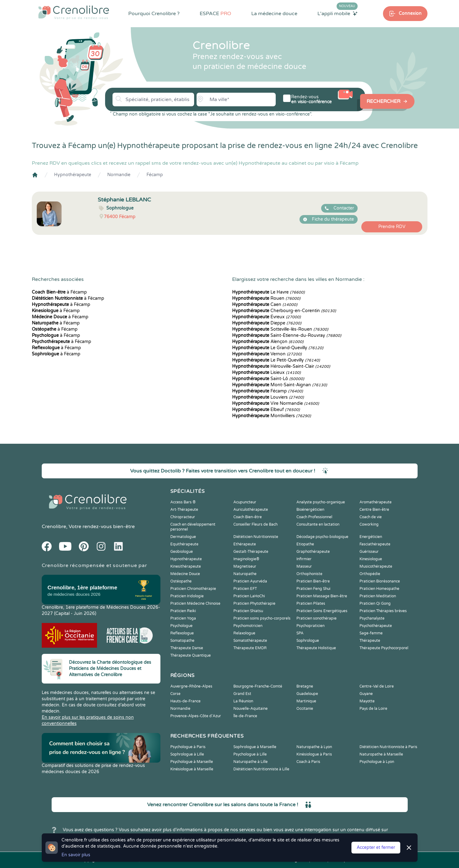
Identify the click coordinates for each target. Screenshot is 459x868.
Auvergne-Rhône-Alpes (191, 686)
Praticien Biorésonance (380, 581)
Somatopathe (182, 641)
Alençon (268, 342)
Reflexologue (182, 633)
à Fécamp (59, 292)
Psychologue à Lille (250, 754)
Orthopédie (370, 574)
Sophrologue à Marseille (255, 747)
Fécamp (155, 175)
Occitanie (305, 709)
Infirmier (304, 559)
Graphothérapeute (313, 552)
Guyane (366, 694)
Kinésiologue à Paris (314, 754)
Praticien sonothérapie (317, 618)
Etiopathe (305, 544)
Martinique (306, 701)
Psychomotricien (248, 626)
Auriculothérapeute (251, 510)
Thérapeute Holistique (316, 648)
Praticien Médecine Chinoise (195, 603)
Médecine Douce (185, 574)
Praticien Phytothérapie (254, 603)
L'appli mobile (338, 13)
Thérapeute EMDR (250, 648)
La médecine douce (274, 14)
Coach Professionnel (314, 517)
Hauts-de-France (185, 701)
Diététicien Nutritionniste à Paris (388, 747)
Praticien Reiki (183, 611)
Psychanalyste (372, 618)
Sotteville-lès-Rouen (280, 329)
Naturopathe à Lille (251, 762)
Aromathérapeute (376, 502)
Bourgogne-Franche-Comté (258, 686)
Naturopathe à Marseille (381, 754)
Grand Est (242, 694)
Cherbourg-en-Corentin (284, 311)
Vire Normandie (276, 403)
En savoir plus (76, 855)
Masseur (304, 566)
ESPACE (215, 14)
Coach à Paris (308, 762)
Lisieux (266, 373)
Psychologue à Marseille (192, 762)
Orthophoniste (309, 574)
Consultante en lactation (318, 524)
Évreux (266, 317)
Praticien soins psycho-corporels (262, 618)
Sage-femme (371, 633)
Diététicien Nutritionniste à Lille (261, 769)
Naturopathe (245, 574)
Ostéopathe (181, 581)
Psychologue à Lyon (377, 762)
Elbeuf (266, 410)
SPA (300, 633)
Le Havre (268, 292)
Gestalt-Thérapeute (251, 552)
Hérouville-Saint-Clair (281, 366)
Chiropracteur (183, 517)
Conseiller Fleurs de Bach (255, 524)
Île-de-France (245, 716)
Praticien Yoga (183, 618)
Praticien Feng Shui (313, 589)
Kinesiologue (371, 559)
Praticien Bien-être (313, 581)
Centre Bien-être (374, 510)
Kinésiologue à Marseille (192, 769)
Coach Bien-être (248, 517)
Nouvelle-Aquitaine (251, 709)
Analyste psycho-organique (321, 502)
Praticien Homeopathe (379, 589)
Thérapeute (370, 641)
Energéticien (371, 537)
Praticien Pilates (311, 603)
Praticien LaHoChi (249, 596)
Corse (175, 694)
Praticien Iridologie (187, 596)
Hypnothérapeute (73, 175)
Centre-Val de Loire (377, 686)
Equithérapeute (184, 544)
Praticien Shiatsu (248, 611)
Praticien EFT (245, 589)
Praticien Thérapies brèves (383, 611)
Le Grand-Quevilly (278, 348)
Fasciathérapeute (375, 544)
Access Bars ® (183, 502)
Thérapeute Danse (187, 648)
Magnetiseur (245, 566)
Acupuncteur (245, 502)
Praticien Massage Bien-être (322, 596)
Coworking (369, 524)
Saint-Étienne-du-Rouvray (287, 335)
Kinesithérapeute (186, 566)
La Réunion (243, 701)
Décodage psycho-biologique (322, 537)
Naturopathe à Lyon (314, 747)
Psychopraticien (310, 626)
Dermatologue (183, 537)
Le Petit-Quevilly (276, 360)
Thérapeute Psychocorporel (384, 648)
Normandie (119, 175)
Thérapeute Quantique (191, 655)
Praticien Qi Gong (375, 603)
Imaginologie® (246, 559)
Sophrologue (308, 641)
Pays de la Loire (373, 709)
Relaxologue (244, 633)
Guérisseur (369, 552)
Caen (265, 305)
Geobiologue (182, 552)
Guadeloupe (307, 694)
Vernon (267, 354)
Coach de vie (371, 517)
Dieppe (267, 323)
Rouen (266, 298)
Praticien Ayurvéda (250, 581)
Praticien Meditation (378, 596)
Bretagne (305, 686)
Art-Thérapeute (184, 510)
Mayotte (367, 701)
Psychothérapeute (376, 626)
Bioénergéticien (310, 510)
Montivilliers (272, 416)
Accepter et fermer (376, 847)
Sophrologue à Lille (187, 754)
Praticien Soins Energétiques (322, 611)
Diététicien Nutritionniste (256, 537)
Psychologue (181, 626)
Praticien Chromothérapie (193, 589)
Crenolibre (54, 527)
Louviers (268, 397)
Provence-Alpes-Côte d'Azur (196, 716)
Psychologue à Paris (188, 747)
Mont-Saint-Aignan (280, 385)
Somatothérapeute (250, 641)
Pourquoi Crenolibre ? (154, 14)
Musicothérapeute (376, 566)
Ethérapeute (245, 544)
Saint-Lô (268, 379)
